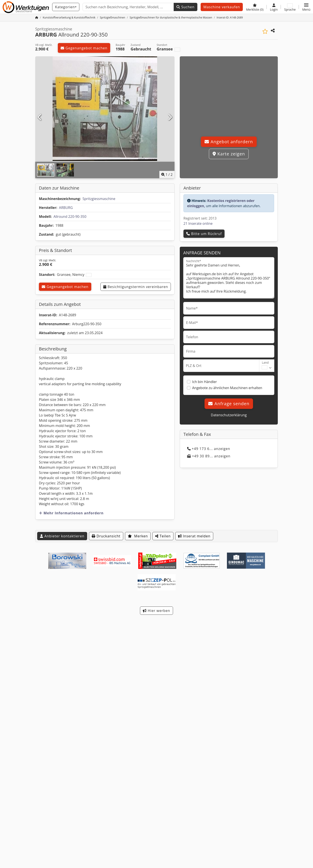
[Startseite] (37, 17)
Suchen (186, 7)
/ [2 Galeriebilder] (167, 175)
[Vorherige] (40, 117)
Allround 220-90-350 (70, 217)
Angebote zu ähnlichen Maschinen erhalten (227, 388)
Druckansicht (106, 536)
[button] (306, 7)
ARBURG (66, 208)
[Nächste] (170, 117)
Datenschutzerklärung (229, 415)
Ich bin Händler (205, 382)
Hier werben (156, 611)
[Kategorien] (66, 7)
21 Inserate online (198, 223)
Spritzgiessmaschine (99, 199)
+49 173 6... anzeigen (209, 449)
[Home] (69, 17)
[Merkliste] (255, 7)
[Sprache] (290, 7)
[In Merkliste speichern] (265, 31)
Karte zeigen (229, 154)
